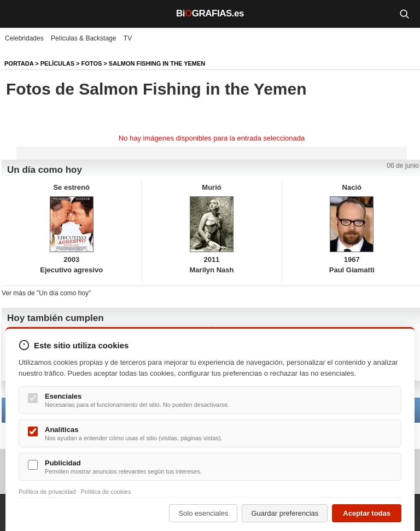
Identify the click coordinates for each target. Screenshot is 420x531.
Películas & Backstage (83, 38)
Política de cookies (106, 492)
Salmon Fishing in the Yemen (157, 63)
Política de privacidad (47, 492)
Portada (19, 63)
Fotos (92, 63)
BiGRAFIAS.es (210, 13)
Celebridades (24, 38)
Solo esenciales (203, 513)
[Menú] (16, 14)
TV (128, 38)
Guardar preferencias (285, 513)
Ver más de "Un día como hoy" (46, 293)
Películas (57, 63)
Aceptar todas (367, 513)
